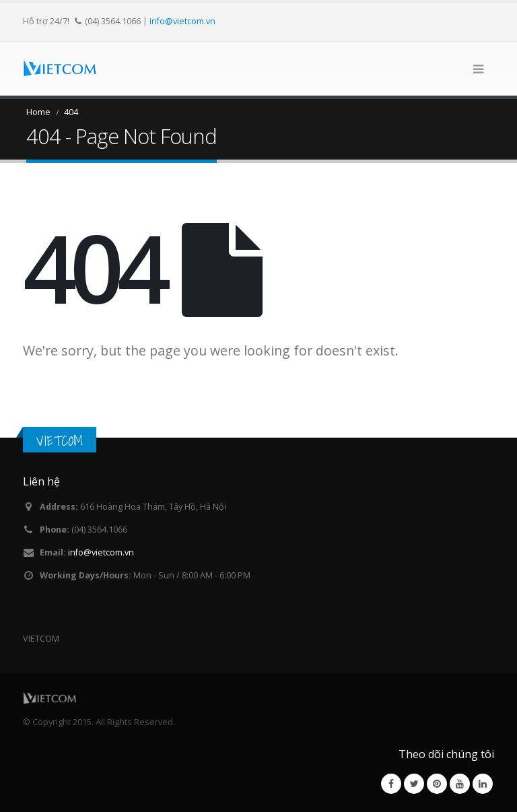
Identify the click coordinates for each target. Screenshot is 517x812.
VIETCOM (60, 441)
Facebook (391, 784)
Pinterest (437, 784)
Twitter (414, 784)
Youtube (460, 784)
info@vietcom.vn (182, 21)
